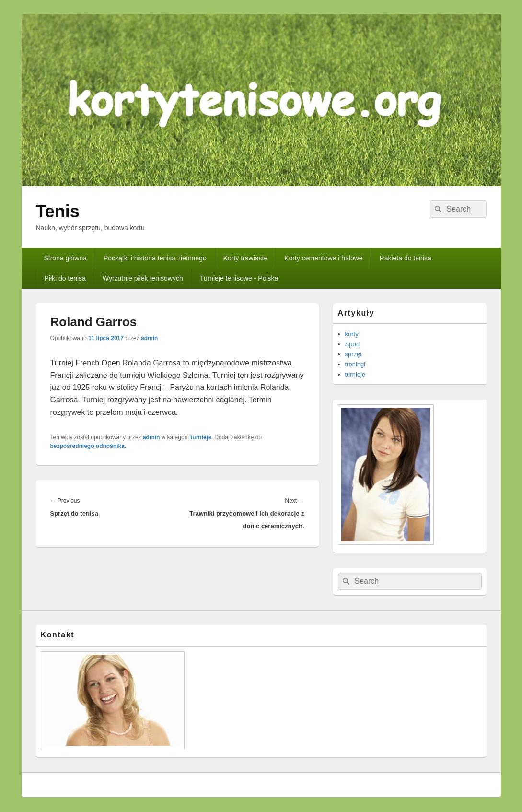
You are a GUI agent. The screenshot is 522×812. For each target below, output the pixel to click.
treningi (355, 364)
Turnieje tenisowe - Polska (239, 278)
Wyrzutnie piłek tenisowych (143, 278)
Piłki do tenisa (65, 278)
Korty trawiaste (246, 258)
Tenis (58, 211)
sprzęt (354, 354)
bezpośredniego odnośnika (87, 446)
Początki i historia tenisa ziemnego (155, 258)
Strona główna (65, 258)
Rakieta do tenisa (406, 258)
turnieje (201, 437)
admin (149, 338)
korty (352, 334)
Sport (353, 344)
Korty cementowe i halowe (323, 258)
